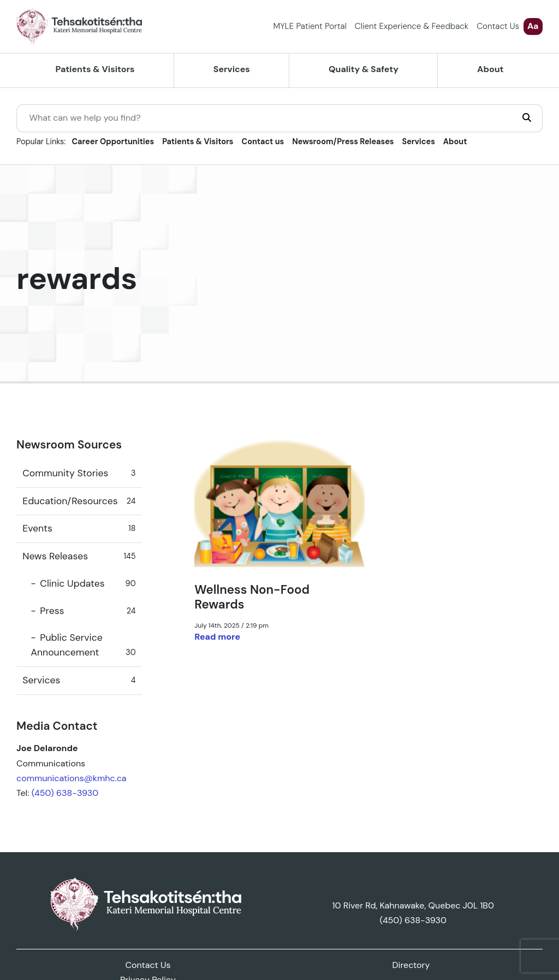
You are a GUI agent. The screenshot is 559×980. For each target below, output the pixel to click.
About (490, 69)
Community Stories (79, 473)
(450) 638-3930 (65, 793)
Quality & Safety (364, 69)
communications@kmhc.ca (72, 778)
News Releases (79, 556)
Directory (411, 965)
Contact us (263, 141)
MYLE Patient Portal (310, 26)
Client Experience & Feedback (412, 26)
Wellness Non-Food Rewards (252, 597)
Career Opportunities (113, 141)
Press (88, 611)
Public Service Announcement (83, 646)
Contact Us (498, 26)
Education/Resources (79, 501)
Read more (217, 637)
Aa (533, 26)
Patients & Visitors (95, 69)
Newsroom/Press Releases (343, 141)
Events (79, 529)
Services (232, 69)
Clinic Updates (88, 584)
